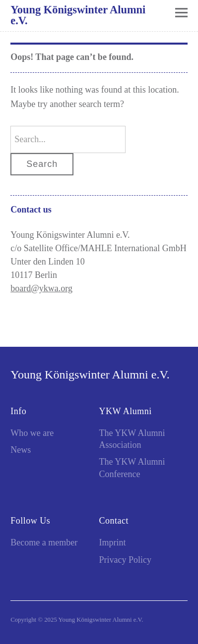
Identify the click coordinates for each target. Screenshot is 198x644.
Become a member (44, 542)
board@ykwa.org (41, 288)
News (21, 450)
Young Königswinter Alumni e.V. (78, 15)
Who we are (32, 433)
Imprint (113, 542)
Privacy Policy (126, 560)
